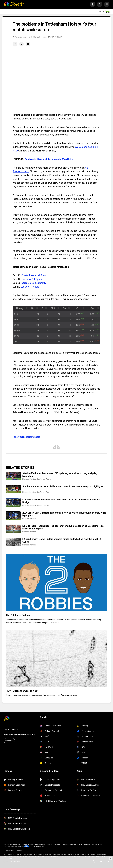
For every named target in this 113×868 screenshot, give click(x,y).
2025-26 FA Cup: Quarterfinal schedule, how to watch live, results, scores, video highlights (64, 514)
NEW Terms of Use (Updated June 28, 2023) (86, 844)
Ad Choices (8, 844)
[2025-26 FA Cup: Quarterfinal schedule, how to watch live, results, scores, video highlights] (13, 516)
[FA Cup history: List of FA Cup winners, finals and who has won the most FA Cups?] (13, 542)
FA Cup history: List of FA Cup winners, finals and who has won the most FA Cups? (62, 540)
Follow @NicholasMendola (26, 437)
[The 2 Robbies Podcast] (56, 583)
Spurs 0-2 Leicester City (34, 283)
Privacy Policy (9, 846)
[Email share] (28, 44)
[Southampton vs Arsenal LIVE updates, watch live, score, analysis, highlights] (13, 489)
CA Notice (19, 846)
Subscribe (9, 741)
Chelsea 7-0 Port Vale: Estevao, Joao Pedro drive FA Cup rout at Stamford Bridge (61, 501)
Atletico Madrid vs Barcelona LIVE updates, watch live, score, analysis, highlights (60, 475)
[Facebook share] (15, 44)
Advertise (17, 844)
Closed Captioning (35, 844)
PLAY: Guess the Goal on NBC (22, 691)
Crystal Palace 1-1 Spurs (34, 275)
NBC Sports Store (54, 844)
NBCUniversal (18, 851)
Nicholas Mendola (23, 37)
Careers (24, 844)
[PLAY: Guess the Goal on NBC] (56, 659)
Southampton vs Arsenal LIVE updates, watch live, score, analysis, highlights (63, 487)
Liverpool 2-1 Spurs (31, 279)
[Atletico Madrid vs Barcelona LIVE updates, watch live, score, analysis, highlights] (13, 476)
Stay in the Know (11, 730)
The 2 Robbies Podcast (18, 615)
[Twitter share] (22, 44)
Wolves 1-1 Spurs (30, 287)
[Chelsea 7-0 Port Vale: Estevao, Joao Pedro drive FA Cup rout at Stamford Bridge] (13, 502)
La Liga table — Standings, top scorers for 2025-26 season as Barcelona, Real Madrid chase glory (63, 527)
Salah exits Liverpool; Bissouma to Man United (49, 159)
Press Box (65, 844)
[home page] (14, 4)
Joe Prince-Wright (44, 479)
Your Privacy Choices (37, 846)
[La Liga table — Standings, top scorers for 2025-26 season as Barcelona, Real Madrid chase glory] (13, 529)
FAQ (45, 844)
